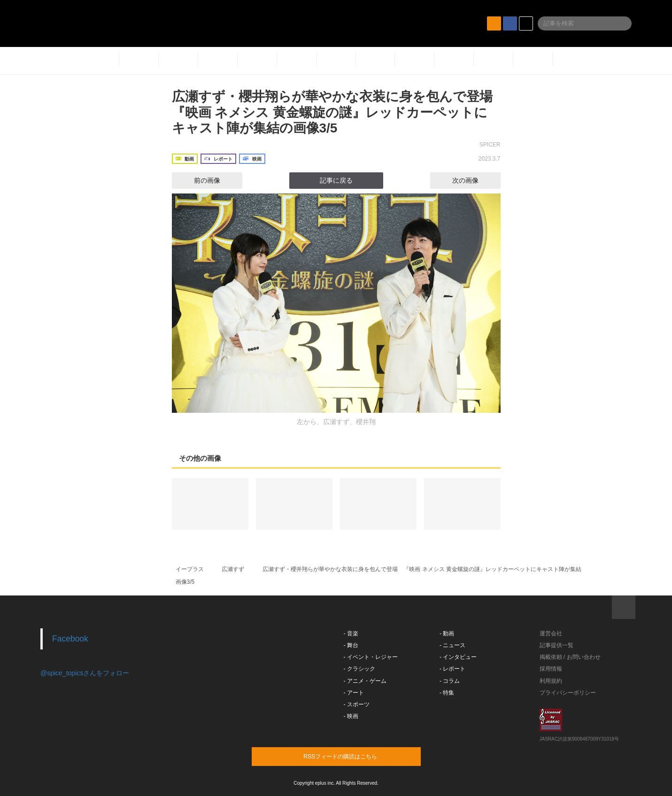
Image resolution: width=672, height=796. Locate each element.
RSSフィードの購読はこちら (354, 756)
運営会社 (551, 634)
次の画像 (474, 180)
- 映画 (351, 716)
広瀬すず (233, 569)
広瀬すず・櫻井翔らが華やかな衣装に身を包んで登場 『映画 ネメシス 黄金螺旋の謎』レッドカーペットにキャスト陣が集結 (422, 569)
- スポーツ (357, 704)
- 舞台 (351, 645)
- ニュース (452, 645)
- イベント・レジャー (371, 657)
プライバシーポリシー (568, 693)
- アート (354, 693)
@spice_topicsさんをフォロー (85, 673)
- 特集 (447, 693)
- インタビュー (458, 657)
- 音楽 (351, 634)
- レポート (452, 669)
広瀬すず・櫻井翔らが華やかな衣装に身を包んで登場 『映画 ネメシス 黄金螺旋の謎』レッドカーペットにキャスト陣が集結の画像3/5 (339, 112)
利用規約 (551, 681)
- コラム (450, 681)
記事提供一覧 (556, 645)
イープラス (190, 569)
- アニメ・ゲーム (365, 681)
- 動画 (447, 634)
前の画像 (199, 180)
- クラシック (359, 669)
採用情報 (551, 669)
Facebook (70, 639)
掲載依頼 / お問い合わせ (570, 657)
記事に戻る (336, 180)
